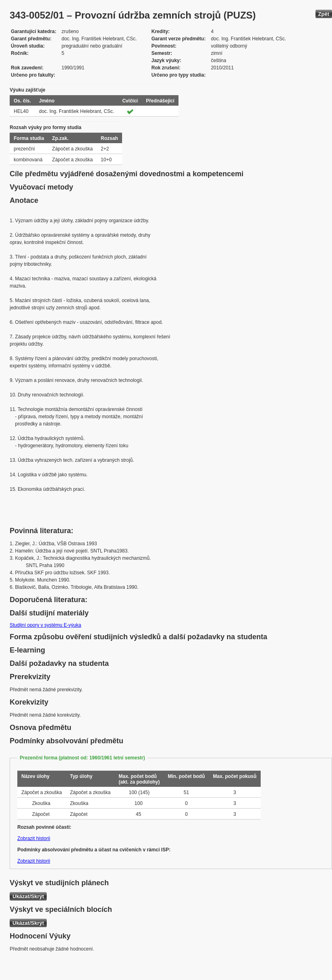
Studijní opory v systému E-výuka (45, 625)
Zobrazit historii (34, 838)
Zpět (324, 14)
